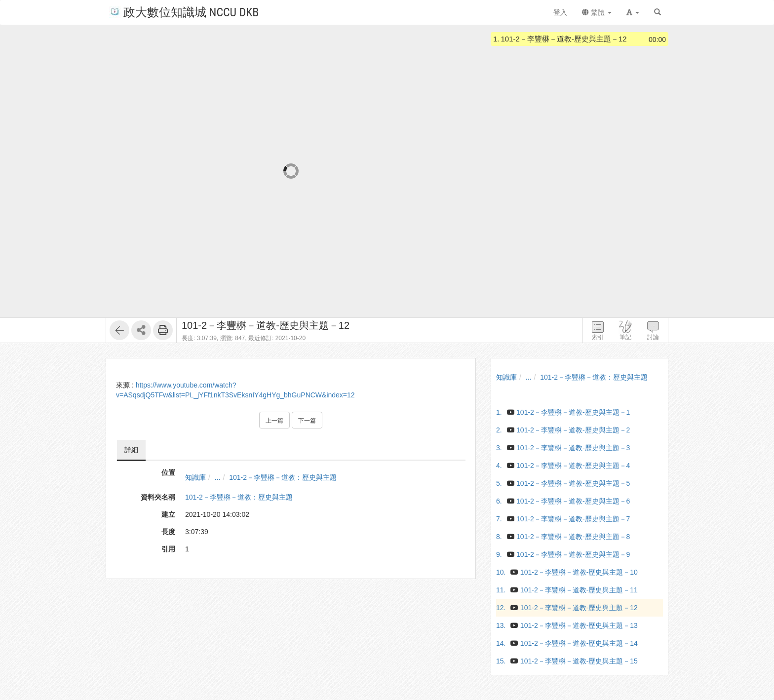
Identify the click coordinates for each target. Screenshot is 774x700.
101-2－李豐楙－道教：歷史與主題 (283, 477)
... (218, 477)
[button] (633, 12)
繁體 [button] (597, 12)
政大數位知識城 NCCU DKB (184, 12)
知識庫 (195, 477)
